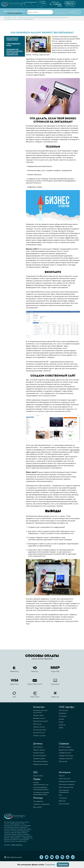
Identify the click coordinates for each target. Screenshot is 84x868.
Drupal (61, 722)
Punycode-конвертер (40, 761)
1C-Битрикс (63, 716)
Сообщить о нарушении (41, 804)
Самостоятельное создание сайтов (12, 39)
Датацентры (63, 761)
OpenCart (62, 725)
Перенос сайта (38, 715)
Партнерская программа (67, 782)
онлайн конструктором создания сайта (41, 466)
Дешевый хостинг (39, 718)
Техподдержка (38, 801)
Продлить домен (39, 753)
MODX (61, 728)
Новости (62, 776)
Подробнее (50, 865)
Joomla (61, 719)
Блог (60, 795)
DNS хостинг (38, 724)
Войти (70, 3)
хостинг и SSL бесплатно (15, 13)
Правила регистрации (41, 764)
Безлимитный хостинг (41, 721)
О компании (63, 798)
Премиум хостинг (39, 727)
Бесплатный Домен (40, 756)
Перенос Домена (39, 750)
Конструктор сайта (40, 730)
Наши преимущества (66, 787)
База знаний (37, 807)
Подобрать (61, 12)
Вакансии (62, 801)
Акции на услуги (65, 779)
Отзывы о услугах (39, 736)
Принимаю (63, 865)
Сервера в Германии (66, 759)
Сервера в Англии (65, 753)
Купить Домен (38, 747)
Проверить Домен (39, 759)
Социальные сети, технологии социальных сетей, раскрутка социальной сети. (14, 52)
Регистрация (70, 6)
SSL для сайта (38, 776)
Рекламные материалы (67, 784)
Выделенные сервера (66, 750)
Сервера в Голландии (66, 756)
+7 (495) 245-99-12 (56, 5)
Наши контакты (64, 804)
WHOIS (75, 12)
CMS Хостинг (63, 710)
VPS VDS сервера (65, 747)
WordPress (63, 713)
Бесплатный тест (39, 733)
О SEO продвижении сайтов (13, 45)
